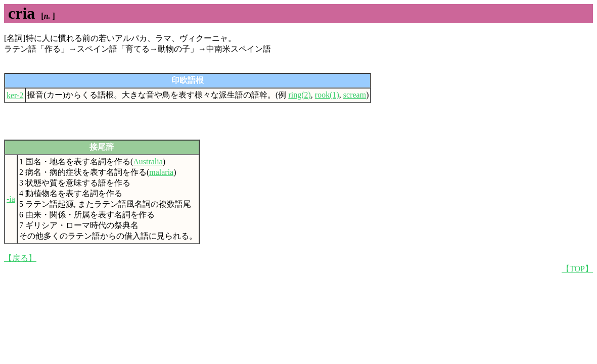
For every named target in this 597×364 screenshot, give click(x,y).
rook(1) (327, 95)
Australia (148, 162)
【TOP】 (577, 269)
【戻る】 (20, 258)
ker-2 (15, 95)
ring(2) (299, 95)
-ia (11, 199)
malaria (161, 172)
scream (355, 95)
